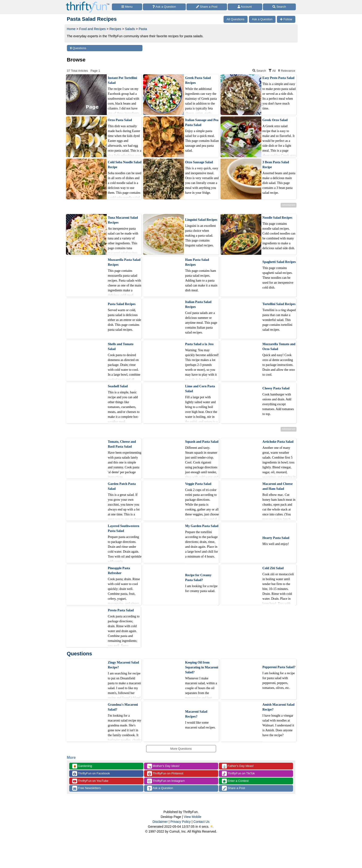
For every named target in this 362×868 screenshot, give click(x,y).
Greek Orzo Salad (275, 120)
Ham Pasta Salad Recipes (197, 262)
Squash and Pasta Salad (202, 442)
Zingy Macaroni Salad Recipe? (124, 665)
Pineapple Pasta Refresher (119, 571)
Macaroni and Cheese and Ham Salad (278, 486)
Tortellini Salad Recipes (279, 304)
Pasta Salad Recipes (122, 304)
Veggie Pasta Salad (198, 484)
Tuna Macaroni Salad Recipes (123, 220)
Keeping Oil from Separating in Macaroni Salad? (202, 667)
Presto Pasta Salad (121, 610)
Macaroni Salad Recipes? (196, 714)
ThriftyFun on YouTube (90, 781)
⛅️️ (212, 827)
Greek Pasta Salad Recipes (198, 80)
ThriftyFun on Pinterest (165, 774)
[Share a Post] (207, 7)
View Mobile (193, 817)
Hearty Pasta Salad (276, 538)
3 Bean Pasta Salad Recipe (276, 165)
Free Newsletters (87, 788)
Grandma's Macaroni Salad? (123, 707)
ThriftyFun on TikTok (238, 774)
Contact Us (202, 822)
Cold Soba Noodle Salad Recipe (125, 165)
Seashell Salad (118, 386)
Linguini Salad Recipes (201, 220)
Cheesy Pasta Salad (276, 388)
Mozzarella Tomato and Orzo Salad (279, 347)
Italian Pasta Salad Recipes (198, 304)
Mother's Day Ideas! (163, 766)
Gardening (82, 766)
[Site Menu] (127, 7)
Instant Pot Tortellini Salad (122, 80)
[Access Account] (245, 7)
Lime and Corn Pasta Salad (200, 389)
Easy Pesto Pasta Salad (278, 78)
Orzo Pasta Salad (120, 120)
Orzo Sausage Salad (199, 162)
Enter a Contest (235, 781)
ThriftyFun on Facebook (91, 774)
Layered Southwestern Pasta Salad (124, 528)
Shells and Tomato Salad (121, 347)
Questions (78, 48)
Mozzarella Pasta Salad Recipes (124, 262)
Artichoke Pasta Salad (278, 442)
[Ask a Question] (164, 7)
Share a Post (234, 788)
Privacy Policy (181, 822)
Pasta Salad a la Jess (199, 344)
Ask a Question (160, 788)
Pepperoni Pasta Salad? (279, 667)
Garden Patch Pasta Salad (122, 486)
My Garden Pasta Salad (202, 526)
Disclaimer (160, 822)
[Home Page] (88, 3)
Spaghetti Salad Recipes (279, 262)
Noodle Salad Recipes (277, 218)
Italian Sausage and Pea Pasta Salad (202, 123)
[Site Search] (279, 7)
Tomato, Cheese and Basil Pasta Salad (122, 444)
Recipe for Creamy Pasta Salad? (198, 578)
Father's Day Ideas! (238, 766)
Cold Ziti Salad (273, 568)
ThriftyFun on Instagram (166, 781)
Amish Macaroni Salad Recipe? (278, 707)
